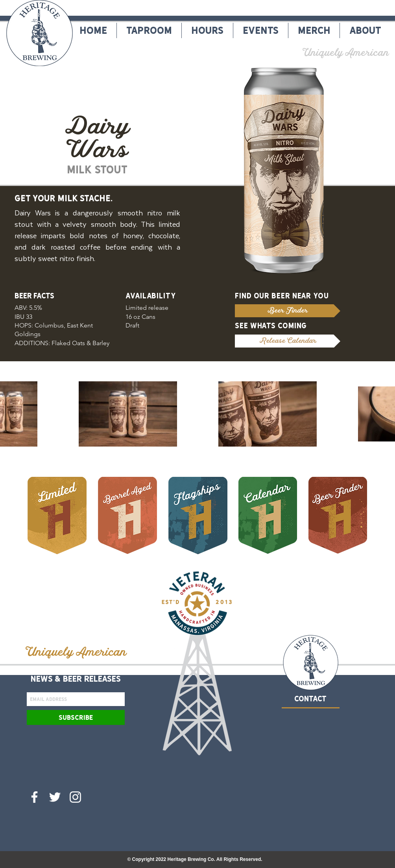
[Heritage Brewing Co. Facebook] (34, 797)
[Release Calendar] (288, 341)
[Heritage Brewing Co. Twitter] (55, 797)
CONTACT (310, 699)
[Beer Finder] (288, 311)
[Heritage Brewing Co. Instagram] (75, 797)
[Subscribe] (76, 717)
